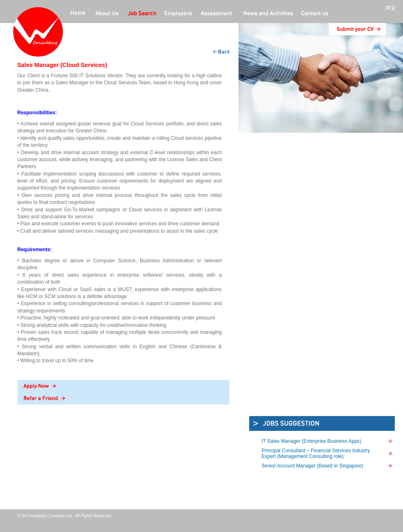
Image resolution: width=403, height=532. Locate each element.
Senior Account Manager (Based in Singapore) (312, 466)
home (78, 14)
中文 (392, 8)
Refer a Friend (123, 398)
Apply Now (123, 386)
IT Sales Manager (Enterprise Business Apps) (312, 441)
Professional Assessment (217, 14)
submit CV (357, 29)
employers (178, 14)
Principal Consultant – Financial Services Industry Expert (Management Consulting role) (316, 453)
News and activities (267, 14)
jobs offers (142, 14)
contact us (315, 14)
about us (107, 14)
